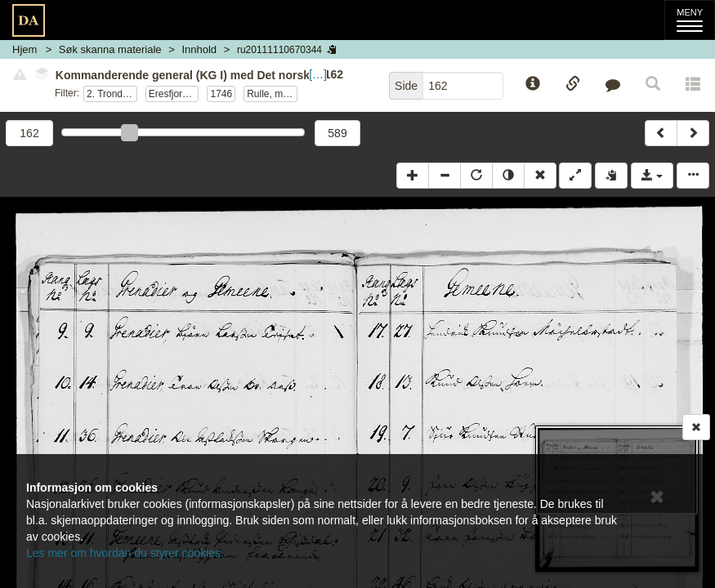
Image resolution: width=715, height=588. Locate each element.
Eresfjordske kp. (174, 94)
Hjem (25, 49)
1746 (221, 94)
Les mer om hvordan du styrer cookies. (125, 553)
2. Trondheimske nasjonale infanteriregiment (112, 94)
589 (337, 133)
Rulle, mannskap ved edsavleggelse (272, 94)
